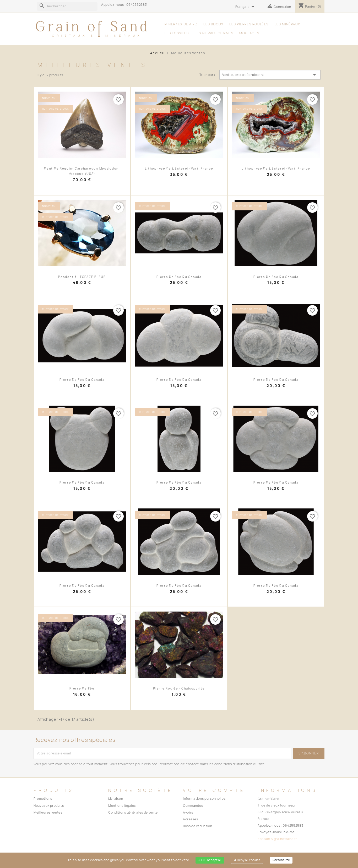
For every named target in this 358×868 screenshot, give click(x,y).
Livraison (116, 799)
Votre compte (214, 790)
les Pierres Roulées (249, 24)
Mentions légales (122, 806)
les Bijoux (213, 24)
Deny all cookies (247, 860)
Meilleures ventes (48, 813)
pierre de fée (82, 688)
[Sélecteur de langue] (246, 7)
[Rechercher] (67, 6)
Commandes (193, 806)
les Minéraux (288, 24)
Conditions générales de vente (133, 813)
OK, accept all (210, 860)
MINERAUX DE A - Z (181, 24)
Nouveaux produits (49, 806)
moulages (249, 33)
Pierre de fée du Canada (179, 277)
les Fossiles (177, 33)
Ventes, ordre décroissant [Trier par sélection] (270, 75)
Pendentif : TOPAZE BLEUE (82, 277)
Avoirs (188, 813)
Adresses (191, 819)
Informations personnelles (204, 799)
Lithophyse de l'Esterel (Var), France (179, 169)
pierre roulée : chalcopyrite (179, 688)
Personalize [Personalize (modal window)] (281, 860)
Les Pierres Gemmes (214, 33)
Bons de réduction (198, 826)
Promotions (43, 799)
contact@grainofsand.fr (277, 839)
